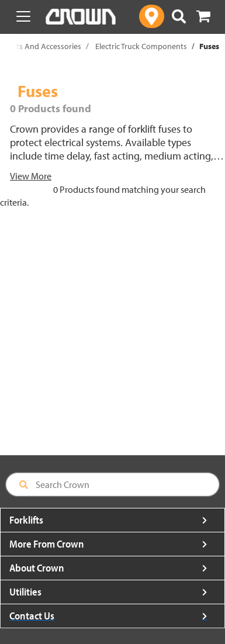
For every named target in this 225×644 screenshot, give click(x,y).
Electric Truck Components (141, 46)
